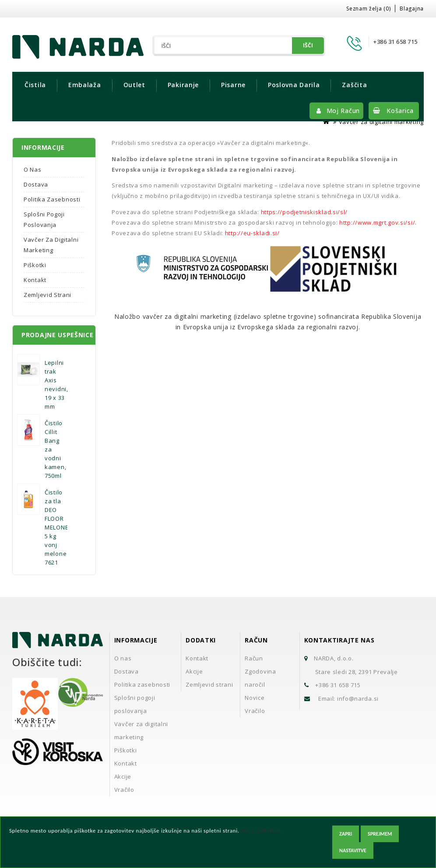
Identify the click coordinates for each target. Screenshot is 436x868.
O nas (33, 169)
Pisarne (233, 85)
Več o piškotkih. (261, 831)
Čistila (35, 85)
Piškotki (35, 265)
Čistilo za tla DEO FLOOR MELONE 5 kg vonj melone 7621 (56, 527)
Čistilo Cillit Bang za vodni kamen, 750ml (55, 449)
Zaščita (354, 85)
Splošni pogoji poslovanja (44, 219)
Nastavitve (353, 850)
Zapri (346, 834)
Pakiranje (183, 85)
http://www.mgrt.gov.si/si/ (377, 222)
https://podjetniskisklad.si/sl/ (304, 212)
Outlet (134, 85)
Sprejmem (380, 834)
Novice (255, 698)
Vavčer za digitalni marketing (381, 122)
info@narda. (355, 699)
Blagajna (412, 9)
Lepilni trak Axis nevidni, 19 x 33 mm (56, 385)
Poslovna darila (294, 85)
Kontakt (35, 280)
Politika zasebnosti (52, 199)
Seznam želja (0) (368, 9)
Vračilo (124, 790)
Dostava (36, 184)
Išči (308, 45)
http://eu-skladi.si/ (252, 233)
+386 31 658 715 (338, 685)
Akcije (123, 776)
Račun (254, 658)
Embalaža (85, 85)
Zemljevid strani (47, 295)
